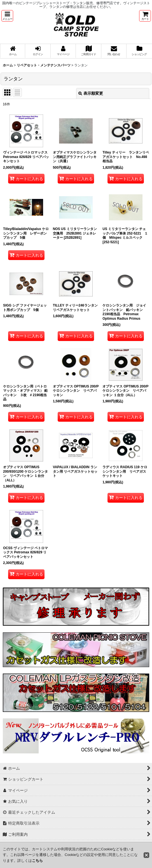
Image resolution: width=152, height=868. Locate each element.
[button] (7, 16)
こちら (37, 861)
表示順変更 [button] (91, 93)
